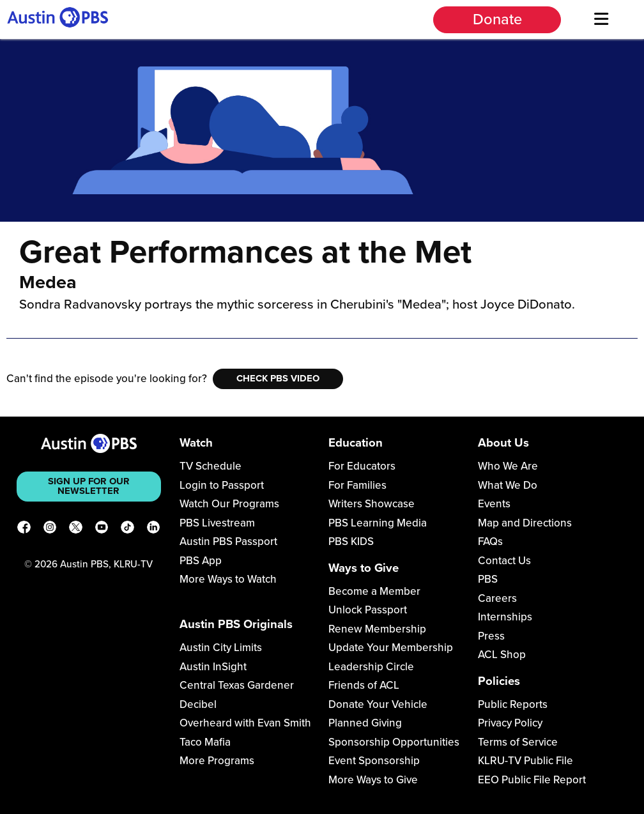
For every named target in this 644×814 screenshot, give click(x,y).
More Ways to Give (373, 780)
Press (491, 636)
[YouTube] (102, 530)
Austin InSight (213, 667)
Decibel (198, 704)
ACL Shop (502, 655)
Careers (497, 598)
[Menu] (601, 19)
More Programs (217, 761)
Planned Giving (365, 723)
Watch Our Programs (229, 504)
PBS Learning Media (378, 523)
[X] (76, 530)
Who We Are (508, 466)
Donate (497, 19)
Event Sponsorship (374, 761)
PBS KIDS (351, 541)
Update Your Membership (391, 648)
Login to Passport (222, 485)
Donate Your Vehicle (378, 704)
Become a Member (374, 591)
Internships (505, 617)
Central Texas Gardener (237, 685)
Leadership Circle (371, 667)
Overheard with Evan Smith (245, 723)
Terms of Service (518, 742)
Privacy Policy (510, 723)
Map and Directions (525, 523)
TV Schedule (211, 466)
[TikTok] (127, 530)
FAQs (490, 541)
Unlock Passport (368, 610)
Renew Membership (377, 629)
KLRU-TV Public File (525, 761)
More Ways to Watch (228, 579)
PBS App (201, 561)
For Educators (362, 466)
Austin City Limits (221, 648)
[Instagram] (50, 530)
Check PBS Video (278, 378)
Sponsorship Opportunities (394, 742)
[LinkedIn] (154, 530)
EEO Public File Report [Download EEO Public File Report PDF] (532, 780)
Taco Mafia (205, 742)
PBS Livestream (217, 523)
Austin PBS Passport (228, 541)
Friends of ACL (364, 685)
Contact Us (504, 561)
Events (494, 504)
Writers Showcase (372, 504)
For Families (357, 485)
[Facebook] (24, 530)
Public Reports (513, 704)
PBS (488, 579)
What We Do (508, 485)
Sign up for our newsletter (89, 486)
